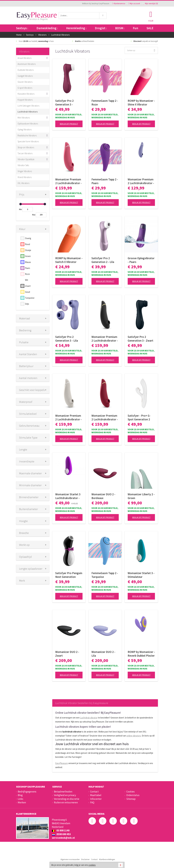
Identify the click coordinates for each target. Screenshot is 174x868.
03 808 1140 (61, 830)
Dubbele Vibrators (26, 70)
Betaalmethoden (63, 792)
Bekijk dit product (69, 124)
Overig (28, 238)
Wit (27, 280)
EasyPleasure (62, 763)
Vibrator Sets (23, 165)
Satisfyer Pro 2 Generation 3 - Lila (67, 339)
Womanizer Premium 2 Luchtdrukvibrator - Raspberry (68, 181)
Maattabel (96, 795)
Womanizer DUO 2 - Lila (103, 654)
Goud (27, 292)
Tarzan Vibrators (25, 153)
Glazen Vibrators (25, 82)
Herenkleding (76, 28)
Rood (27, 244)
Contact (94, 792)
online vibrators (134, 736)
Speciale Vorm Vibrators (28, 141)
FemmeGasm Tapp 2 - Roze (105, 103)
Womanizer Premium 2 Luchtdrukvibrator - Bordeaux (105, 418)
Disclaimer (85, 859)
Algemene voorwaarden (70, 859)
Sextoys (22, 28)
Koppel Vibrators (25, 100)
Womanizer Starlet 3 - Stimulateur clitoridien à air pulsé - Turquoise (141, 575)
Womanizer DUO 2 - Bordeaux (103, 496)
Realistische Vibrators (27, 135)
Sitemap (131, 799)
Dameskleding (47, 28)
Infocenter (96, 799)
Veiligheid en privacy (65, 795)
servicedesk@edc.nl (63, 838)
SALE (150, 28)
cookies (92, 865)
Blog (20, 795)
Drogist (101, 28)
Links (20, 799)
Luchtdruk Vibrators (28, 112)
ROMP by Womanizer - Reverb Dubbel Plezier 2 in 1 (141, 654)
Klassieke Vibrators (26, 94)
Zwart (28, 286)
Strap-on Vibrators (26, 147)
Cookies (130, 792)
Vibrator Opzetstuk (26, 159)
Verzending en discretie (67, 799)
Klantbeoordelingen (107, 859)
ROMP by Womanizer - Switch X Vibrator (69, 260)
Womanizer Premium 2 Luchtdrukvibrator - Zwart (105, 339)
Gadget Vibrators (25, 76)
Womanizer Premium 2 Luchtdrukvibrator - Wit (68, 418)
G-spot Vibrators (25, 88)
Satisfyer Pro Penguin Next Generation (69, 575)
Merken (22, 802)
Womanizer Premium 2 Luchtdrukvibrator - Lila (141, 181)
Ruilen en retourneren (66, 802)
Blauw (28, 262)
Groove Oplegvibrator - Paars (141, 260)
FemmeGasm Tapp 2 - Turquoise (105, 575)
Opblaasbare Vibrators (28, 124)
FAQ (92, 802)
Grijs (27, 304)
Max (34, 215)
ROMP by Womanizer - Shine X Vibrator (141, 103)
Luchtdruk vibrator (89, 718)
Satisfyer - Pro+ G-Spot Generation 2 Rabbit (139, 418)
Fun (135, 28)
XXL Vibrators (23, 183)
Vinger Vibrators (25, 171)
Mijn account (134, 4)
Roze (27, 274)
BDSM (120, 28)
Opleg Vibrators (25, 130)
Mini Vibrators (24, 118)
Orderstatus (133, 795)
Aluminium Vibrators (27, 64)
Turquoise (30, 298)
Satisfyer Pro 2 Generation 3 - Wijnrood (64, 103)
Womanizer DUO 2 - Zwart (67, 654)
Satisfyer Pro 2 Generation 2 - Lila (103, 260)
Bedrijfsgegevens (27, 792)
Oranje (28, 250)
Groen (28, 256)
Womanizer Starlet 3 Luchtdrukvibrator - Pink (68, 496)
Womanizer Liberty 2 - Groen (141, 496)
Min (20, 209)
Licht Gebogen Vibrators (28, 106)
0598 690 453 (61, 834)
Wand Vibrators (25, 177)
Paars (28, 268)
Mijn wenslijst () (150, 4)
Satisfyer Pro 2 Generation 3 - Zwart (140, 339)
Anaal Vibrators (25, 58)
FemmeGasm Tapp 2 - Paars (105, 181)
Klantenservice (119, 4)
